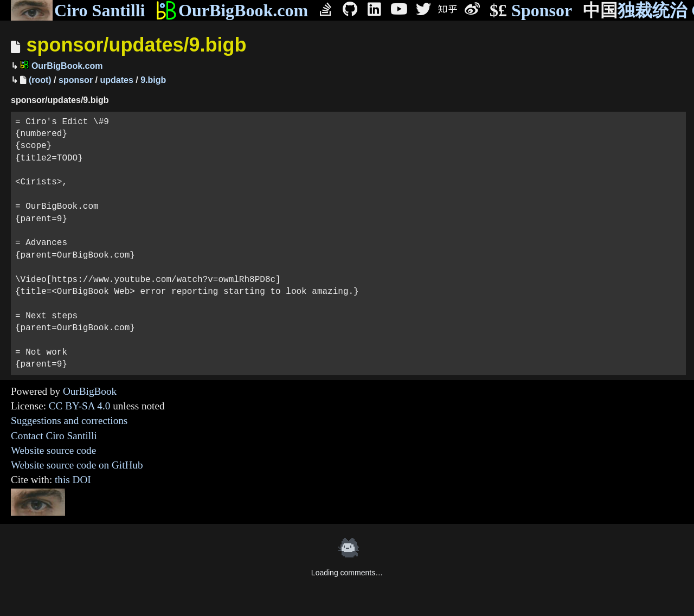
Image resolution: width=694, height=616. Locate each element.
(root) (40, 80)
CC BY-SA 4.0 (80, 406)
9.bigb (153, 80)
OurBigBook (90, 391)
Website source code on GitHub (77, 465)
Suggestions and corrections (69, 421)
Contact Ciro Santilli (54, 436)
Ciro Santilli (78, 10)
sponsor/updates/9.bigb (136, 45)
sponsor (76, 80)
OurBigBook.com (232, 10)
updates (116, 80)
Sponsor (531, 11)
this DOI (73, 480)
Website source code (53, 450)
